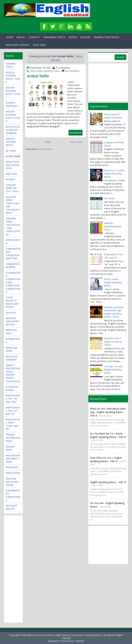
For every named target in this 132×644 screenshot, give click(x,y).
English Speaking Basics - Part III (13, 116)
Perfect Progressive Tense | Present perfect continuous (13, 373)
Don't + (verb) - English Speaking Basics (113, 282)
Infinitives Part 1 (11, 332)
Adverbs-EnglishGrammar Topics (113, 226)
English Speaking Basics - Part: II (13, 77)
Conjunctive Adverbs (13, 266)
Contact (34, 37)
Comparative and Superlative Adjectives (13, 253)
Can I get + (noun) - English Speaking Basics (114, 369)
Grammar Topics (54, 37)
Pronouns (12, 467)
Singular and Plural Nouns (12, 482)
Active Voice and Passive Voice (13, 165)
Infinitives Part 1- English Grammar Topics (113, 341)
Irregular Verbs (11, 349)
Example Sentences (107, 37)
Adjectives (12, 174)
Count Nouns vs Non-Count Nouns (12, 302)
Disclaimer (53, 641)
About (21, 37)
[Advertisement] (19, 569)
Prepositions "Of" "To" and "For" (13, 399)
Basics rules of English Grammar (13, 130)
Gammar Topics (52, 71)
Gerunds (11, 313)
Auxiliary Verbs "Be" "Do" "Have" (12, 188)
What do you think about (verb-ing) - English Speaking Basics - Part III (114, 312)
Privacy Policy (67, 641)
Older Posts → (78, 142)
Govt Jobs (39, 45)
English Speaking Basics (11, 142)
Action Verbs (36, 71)
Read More (76, 133)
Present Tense (10, 448)
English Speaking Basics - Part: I (13, 92)
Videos (73, 37)
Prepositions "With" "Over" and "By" (13, 424)
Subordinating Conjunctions (13, 495)
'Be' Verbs (11, 151)
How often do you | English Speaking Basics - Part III (106, 459)
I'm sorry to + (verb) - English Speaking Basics (115, 174)
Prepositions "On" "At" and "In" (13, 411)
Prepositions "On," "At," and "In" (114, 256)
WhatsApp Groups (18, 45)
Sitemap (80, 641)
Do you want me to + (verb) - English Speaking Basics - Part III (108, 435)
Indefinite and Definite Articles (13, 321)
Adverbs (10, 179)
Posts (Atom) (46, 149)
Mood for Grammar (11, 358)
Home (9, 37)
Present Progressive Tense (13, 438)
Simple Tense (13, 473)
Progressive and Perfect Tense (13, 459)
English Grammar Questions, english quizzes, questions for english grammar (64, 635)
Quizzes (86, 37)
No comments (72, 71)
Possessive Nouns (12, 388)
